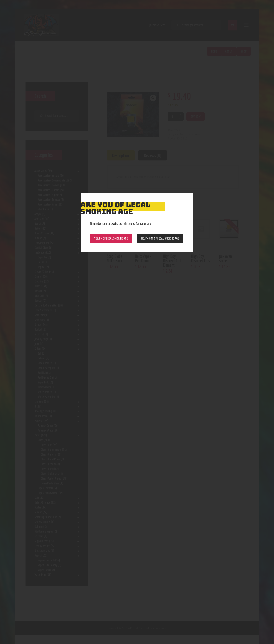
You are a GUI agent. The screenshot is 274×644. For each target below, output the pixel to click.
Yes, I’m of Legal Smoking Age (111, 238)
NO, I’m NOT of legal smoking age (160, 238)
